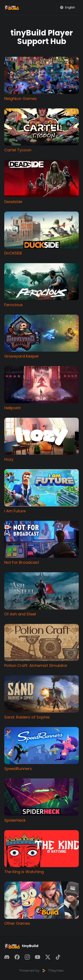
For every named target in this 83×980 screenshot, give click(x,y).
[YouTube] (38, 957)
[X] (48, 957)
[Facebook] (17, 957)
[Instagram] (27, 957)
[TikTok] (58, 957)
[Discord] (7, 957)
